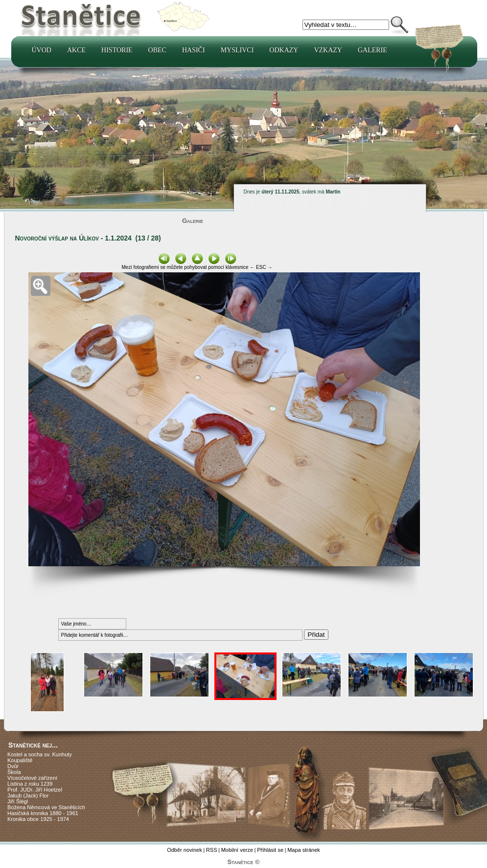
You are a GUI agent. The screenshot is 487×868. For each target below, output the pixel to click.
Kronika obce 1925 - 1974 (38, 819)
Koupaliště (20, 760)
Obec (157, 50)
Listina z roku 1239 (30, 784)
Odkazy (284, 50)
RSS (212, 850)
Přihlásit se (270, 850)
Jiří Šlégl (18, 801)
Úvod (42, 50)
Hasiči (194, 50)
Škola (14, 772)
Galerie (372, 50)
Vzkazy (328, 50)
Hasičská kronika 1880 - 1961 (43, 813)
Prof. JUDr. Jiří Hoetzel (35, 790)
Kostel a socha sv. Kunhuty (40, 754)
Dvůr (13, 766)
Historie (117, 50)
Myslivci (237, 50)
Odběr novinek (185, 850)
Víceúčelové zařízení (32, 778)
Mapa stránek (304, 850)
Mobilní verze (237, 850)
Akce (76, 50)
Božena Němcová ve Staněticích (46, 807)
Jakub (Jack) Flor (28, 796)
